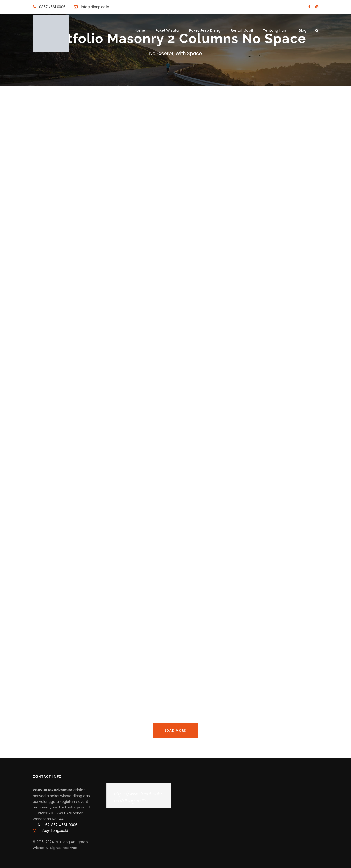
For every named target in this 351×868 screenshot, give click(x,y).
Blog (303, 30)
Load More (175, 731)
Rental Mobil (242, 30)
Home (140, 30)
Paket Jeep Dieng (205, 30)
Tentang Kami (276, 30)
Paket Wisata (167, 30)
